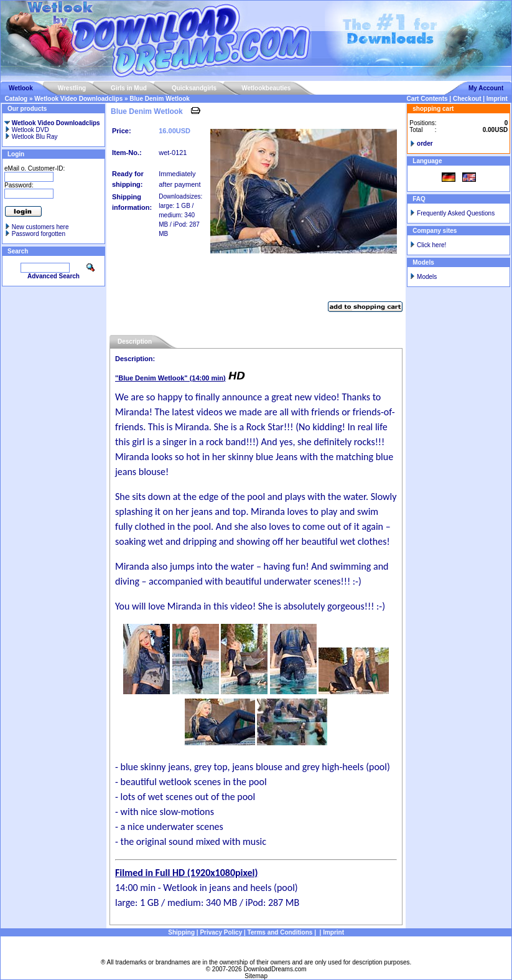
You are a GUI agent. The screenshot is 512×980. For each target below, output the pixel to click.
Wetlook (21, 88)
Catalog (16, 99)
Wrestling (72, 88)
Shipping (181, 932)
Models (427, 277)
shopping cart (433, 109)
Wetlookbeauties (266, 88)
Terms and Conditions (280, 932)
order (425, 144)
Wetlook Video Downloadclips (78, 99)
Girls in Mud (129, 88)
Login (16, 154)
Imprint (497, 99)
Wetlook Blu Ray (31, 137)
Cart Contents (427, 99)
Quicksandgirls (194, 88)
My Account (486, 88)
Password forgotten (39, 234)
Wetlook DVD (27, 130)
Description (135, 342)
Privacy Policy (221, 932)
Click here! (431, 245)
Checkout (467, 99)
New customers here (40, 227)
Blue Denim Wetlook (160, 99)
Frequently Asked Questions (456, 213)
